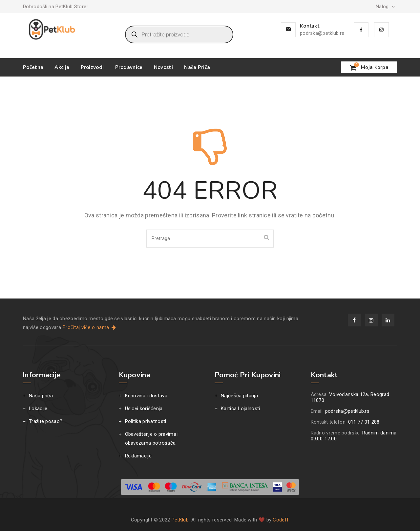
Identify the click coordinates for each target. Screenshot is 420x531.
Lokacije (38, 409)
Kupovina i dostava (146, 396)
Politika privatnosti (146, 421)
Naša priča (197, 67)
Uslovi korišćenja (144, 409)
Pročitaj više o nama (90, 327)
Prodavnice (129, 67)
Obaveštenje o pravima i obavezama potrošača (152, 439)
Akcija (62, 67)
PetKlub (180, 520)
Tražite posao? (46, 421)
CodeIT (281, 520)
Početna (33, 67)
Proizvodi (92, 67)
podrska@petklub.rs (322, 33)
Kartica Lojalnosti (240, 409)
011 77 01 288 (364, 422)
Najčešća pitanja (239, 396)
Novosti (163, 67)
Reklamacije (138, 456)
